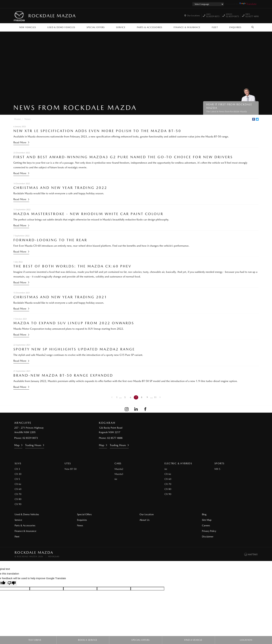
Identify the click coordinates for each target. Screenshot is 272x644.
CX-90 (18, 504)
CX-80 (18, 499)
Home (17, 119)
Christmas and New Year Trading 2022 (60, 188)
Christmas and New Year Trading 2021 (60, 297)
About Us (144, 520)
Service (121, 27)
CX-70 (18, 494)
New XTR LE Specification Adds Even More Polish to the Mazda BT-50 (97, 131)
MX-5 (217, 469)
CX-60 (18, 489)
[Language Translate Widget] (208, 4)
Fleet (215, 27)
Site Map (207, 520)
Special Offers (96, 27)
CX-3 (17, 469)
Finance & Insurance (187, 27)
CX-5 (17, 479)
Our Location (147, 514)
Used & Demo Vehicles (61, 27)
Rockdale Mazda (52, 16)
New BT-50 (71, 469)
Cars (118, 463)
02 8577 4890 (252, 16)
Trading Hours (33, 445)
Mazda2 (119, 469)
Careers (206, 525)
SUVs (18, 463)
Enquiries (235, 27)
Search (251, 27)
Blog (204, 514)
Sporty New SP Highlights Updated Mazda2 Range (74, 349)
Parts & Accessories (150, 27)
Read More (20, 142)
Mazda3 (119, 474)
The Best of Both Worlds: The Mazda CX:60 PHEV (72, 266)
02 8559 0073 (213, 16)
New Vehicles (28, 27)
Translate (248, 4)
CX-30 (18, 474)
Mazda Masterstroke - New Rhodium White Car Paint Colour (88, 214)
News (27, 119)
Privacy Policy (209, 531)
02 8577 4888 (115, 438)
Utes (68, 463)
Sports (219, 463)
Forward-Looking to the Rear (50, 240)
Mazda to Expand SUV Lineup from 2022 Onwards (74, 323)
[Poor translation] (12, 583)
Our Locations (193, 16)
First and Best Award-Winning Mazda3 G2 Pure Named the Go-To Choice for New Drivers (123, 157)
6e (116, 479)
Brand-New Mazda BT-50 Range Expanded (63, 375)
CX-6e (18, 484)
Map (17, 445)
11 (155, 397)
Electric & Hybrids (178, 463)
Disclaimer (208, 537)
